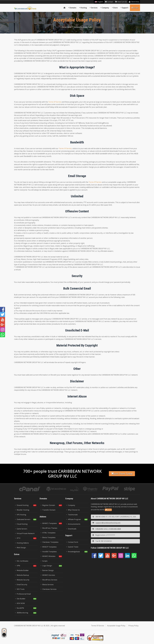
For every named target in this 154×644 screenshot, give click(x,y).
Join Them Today (122, 474)
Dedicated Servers (23, 519)
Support (125, 8)
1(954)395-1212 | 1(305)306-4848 (107, 529)
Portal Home (67, 27)
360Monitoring (22, 613)
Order (135, 8)
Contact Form (72, 542)
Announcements (73, 524)
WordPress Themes (49, 528)
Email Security (21, 585)
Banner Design (47, 570)
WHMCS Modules (48, 556)
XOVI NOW (20, 603)
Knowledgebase (73, 552)
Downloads (71, 529)
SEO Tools (20, 589)
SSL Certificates (22, 561)
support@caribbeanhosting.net (106, 523)
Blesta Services (47, 585)
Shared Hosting (22, 505)
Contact (109, 2)
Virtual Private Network (25, 533)
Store (115, 8)
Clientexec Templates (50, 542)
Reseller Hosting (22, 510)
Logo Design (46, 566)
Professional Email (23, 594)
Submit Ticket (72, 547)
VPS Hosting (21, 515)
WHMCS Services (48, 575)
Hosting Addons (22, 543)
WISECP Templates (49, 547)
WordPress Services (49, 580)
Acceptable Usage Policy (83, 27)
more (108, 510)
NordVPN (20, 608)
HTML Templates (48, 533)
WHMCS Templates (49, 523)
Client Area (134, 2)
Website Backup (22, 575)
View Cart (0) (121, 2)
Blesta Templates (48, 537)
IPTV (18, 538)
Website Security (22, 580)
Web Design (20, 548)
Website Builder (22, 570)
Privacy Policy (133, 626)
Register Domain (48, 505)
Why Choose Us (73, 510)
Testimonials (72, 515)
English (99, 2)
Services (94, 8)
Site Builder (20, 599)
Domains (73, 8)
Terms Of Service (55, 102)
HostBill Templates (49, 552)
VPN (18, 566)
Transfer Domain (48, 510)
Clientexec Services (49, 589)
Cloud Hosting (21, 524)
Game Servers (21, 529)
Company (105, 8)
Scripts (44, 561)
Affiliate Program (74, 519)
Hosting (84, 8)
